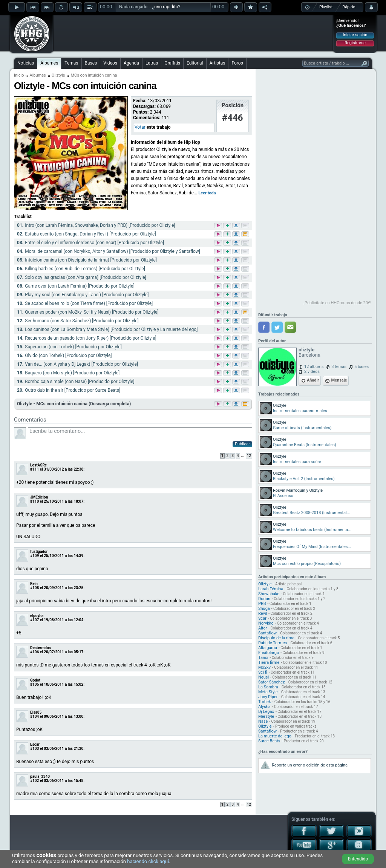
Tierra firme (269, 663)
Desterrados (41, 648)
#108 (34, 588)
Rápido (349, 7)
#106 (34, 652)
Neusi (263, 677)
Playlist (326, 7)
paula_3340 (40, 776)
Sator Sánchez (271, 682)
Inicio (19, 75)
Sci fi (263, 672)
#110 (34, 501)
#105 (34, 684)
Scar (262, 618)
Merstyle (266, 716)
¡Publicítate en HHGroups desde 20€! (337, 303)
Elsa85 (36, 712)
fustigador (39, 552)
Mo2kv (264, 667)
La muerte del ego (275, 736)
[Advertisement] (193, 33)
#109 (34, 556)
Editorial (195, 63)
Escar (35, 744)
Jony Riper (268, 697)
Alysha (264, 707)
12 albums (314, 367)
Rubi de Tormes (273, 643)
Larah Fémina (271, 589)
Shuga (264, 609)
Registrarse (355, 43)
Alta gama (268, 648)
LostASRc (38, 465)
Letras (152, 63)
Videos (110, 63)
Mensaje (339, 380)
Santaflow (267, 633)
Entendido (358, 859)
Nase (263, 721)
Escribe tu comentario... (140, 433)
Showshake (269, 594)
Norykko (266, 623)
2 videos (312, 372)
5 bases (361, 367)
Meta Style (268, 692)
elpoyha (37, 616)
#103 (34, 749)
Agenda (131, 63)
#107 (34, 620)
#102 (34, 781)
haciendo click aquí (148, 861)
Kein (34, 584)
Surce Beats (269, 741)
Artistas (218, 63)
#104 (34, 716)
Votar (140, 127)
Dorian (264, 599)
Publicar (242, 444)
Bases (91, 63)
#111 (34, 469)
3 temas (339, 367)
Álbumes (49, 63)
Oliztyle (58, 75)
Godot (35, 680)
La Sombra (268, 687)
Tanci (263, 658)
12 (249, 456)
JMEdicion (39, 497)
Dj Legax (266, 712)
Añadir (313, 380)
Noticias (26, 63)
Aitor (263, 628)
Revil (263, 613)
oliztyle (306, 350)
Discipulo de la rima (276, 638)
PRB (262, 604)
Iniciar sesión (355, 35)
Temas (71, 63)
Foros (237, 63)
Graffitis (172, 63)
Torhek (265, 702)
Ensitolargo (269, 653)
